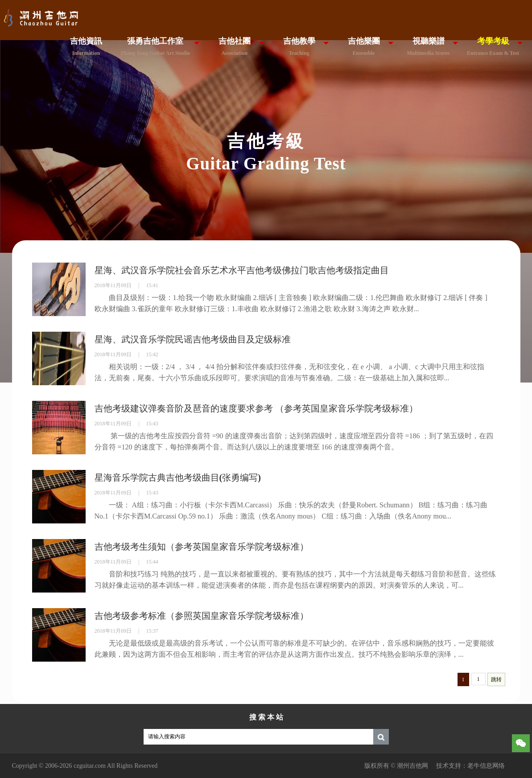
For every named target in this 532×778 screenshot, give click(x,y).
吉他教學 (299, 46)
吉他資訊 (86, 46)
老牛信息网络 (486, 766)
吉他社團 (235, 46)
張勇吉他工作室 (155, 46)
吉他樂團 (364, 46)
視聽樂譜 (428, 46)
